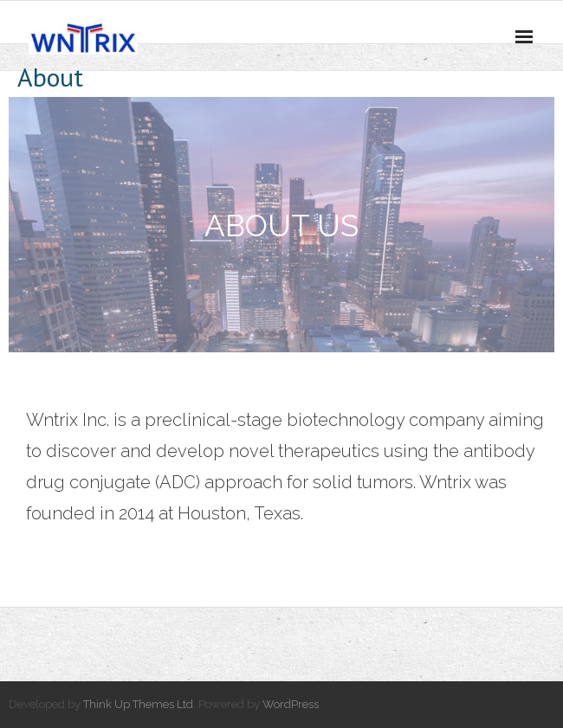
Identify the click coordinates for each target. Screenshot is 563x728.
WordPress (291, 704)
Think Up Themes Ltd (138, 704)
